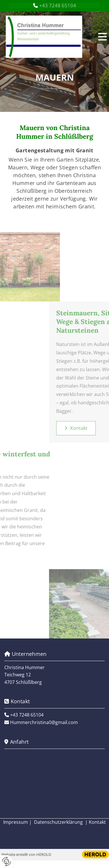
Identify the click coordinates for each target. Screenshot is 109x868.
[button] (98, 37)
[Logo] (48, 37)
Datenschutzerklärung (58, 822)
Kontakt (97, 822)
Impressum (16, 822)
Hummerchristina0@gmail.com (44, 722)
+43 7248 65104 (58, 5)
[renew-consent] (6, 861)
